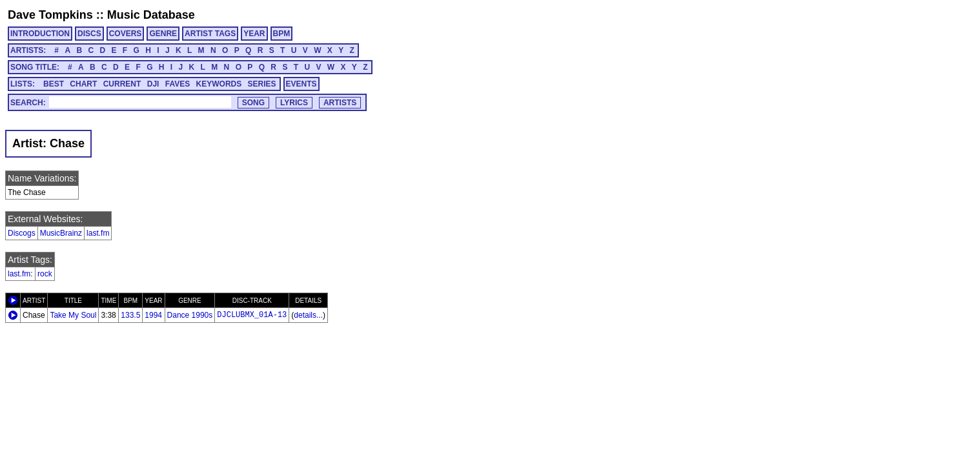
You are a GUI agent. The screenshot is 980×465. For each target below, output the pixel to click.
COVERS (126, 34)
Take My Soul (73, 315)
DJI (153, 84)
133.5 (130, 315)
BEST (54, 84)
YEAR (254, 34)
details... (308, 315)
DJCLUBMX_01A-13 (252, 315)
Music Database (151, 15)
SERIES (262, 84)
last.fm (98, 233)
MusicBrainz (61, 233)
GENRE (163, 34)
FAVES (178, 84)
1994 (153, 315)
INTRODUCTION (40, 34)
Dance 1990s (190, 315)
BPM (282, 34)
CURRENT (122, 84)
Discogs (22, 233)
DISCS (89, 34)
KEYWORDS (219, 84)
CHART (83, 84)
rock (45, 274)
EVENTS (301, 84)
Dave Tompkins (50, 15)
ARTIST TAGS (210, 34)
